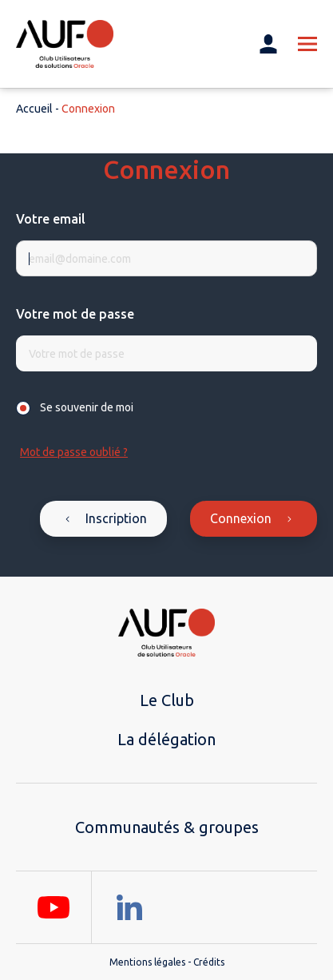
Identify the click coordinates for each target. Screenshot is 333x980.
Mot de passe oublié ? (74, 452)
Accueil (34, 109)
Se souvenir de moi (87, 407)
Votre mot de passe (75, 314)
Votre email (51, 219)
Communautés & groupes (167, 827)
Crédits (209, 962)
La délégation (166, 739)
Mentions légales (147, 962)
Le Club (167, 700)
